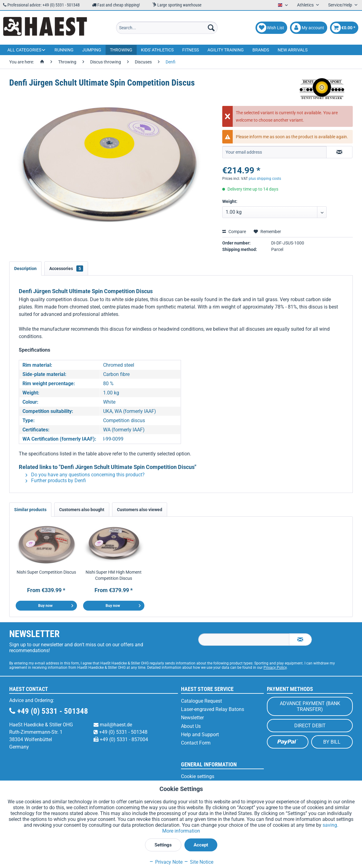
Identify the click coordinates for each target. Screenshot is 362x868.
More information (181, 831)
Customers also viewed (140, 510)
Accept (201, 845)
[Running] (64, 50)
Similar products (30, 510)
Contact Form (196, 743)
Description (25, 268)
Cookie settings (198, 776)
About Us (191, 726)
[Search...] (167, 28)
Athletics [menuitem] (306, 5)
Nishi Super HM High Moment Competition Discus (114, 575)
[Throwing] (121, 50)
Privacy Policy (275, 668)
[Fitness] (191, 50)
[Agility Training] (226, 50)
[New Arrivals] (293, 50)
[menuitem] (167, 28)
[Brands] (261, 50)
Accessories (66, 268)
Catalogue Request (201, 701)
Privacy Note (166, 862)
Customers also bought (82, 510)
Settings (163, 845)
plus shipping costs (265, 179)
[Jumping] (92, 50)
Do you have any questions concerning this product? (85, 475)
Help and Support (200, 735)
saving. (330, 825)
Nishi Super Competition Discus (46, 572)
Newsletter (192, 718)
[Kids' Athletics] (157, 50)
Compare (234, 232)
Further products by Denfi (56, 480)
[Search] (211, 28)
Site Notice (199, 862)
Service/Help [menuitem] (341, 5)
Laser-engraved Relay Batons (213, 709)
